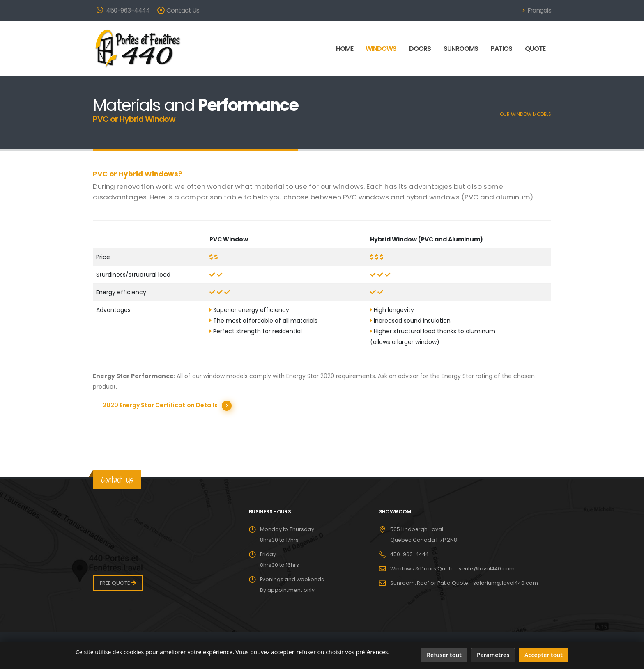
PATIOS (501, 49)
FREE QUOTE (115, 583)
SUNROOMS (461, 49)
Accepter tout (544, 655)
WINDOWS (381, 49)
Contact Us (178, 10)
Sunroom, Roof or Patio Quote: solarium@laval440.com (465, 583)
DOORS (420, 49)
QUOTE (535, 49)
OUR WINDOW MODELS (526, 114)
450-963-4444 (123, 10)
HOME (345, 49)
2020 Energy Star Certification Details (160, 405)
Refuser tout (444, 655)
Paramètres (493, 655)
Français (537, 10)
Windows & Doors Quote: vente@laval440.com (453, 568)
